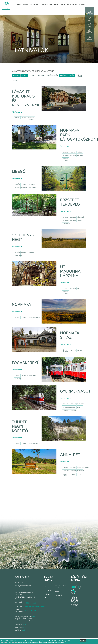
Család (66, 152)
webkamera (90, 12)
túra (24, 252)
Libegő (19, 172)
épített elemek (32, 119)
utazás (80, 407)
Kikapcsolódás (23, 5)
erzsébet (73, 217)
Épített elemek (66, 160)
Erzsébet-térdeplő (70, 202)
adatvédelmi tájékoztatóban (9, 642)
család (32, 252)
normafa (66, 221)
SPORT (24, 75)
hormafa (66, 471)
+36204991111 (31, 603)
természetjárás (20, 252)
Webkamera (49, 598)
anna (73, 474)
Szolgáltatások (46, 5)
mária (80, 221)
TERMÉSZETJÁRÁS (52, 75)
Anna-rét (70, 455)
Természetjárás (76, 155)
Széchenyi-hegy (23, 237)
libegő (24, 188)
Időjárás (47, 594)
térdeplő (81, 217)
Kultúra (80, 155)
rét (80, 474)
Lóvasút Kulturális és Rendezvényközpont (34, 99)
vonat (73, 407)
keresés (90, 38)
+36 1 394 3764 (31, 610)
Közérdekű (59, 595)
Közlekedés (48, 591)
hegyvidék (25, 118)
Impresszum (59, 599)
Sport (73, 152)
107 (24, 625)
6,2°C (90, 19)
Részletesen (17, 112)
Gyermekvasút (75, 391)
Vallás (66, 217)
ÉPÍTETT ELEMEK (79, 76)
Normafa (82, 5)
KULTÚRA (63, 75)
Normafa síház (70, 335)
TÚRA (32, 75)
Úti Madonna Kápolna (70, 271)
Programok (34, 5)
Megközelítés (72, 5)
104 (33, 616)
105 (24, 627)
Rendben (83, 641)
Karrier (57, 591)
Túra (80, 152)
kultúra (17, 118)
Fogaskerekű (26, 363)
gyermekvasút (68, 407)
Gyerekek (66, 155)
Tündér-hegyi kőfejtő (20, 426)
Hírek (56, 5)
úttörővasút (75, 404)
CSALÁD (16, 75)
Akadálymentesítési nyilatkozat (62, 587)
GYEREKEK (41, 75)
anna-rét (66, 475)
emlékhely (74, 221)
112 (24, 630)
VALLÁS (71, 75)
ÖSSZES (16, 80)
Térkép (63, 5)
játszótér (81, 471)
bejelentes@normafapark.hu (35, 607)
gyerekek (25, 376)
